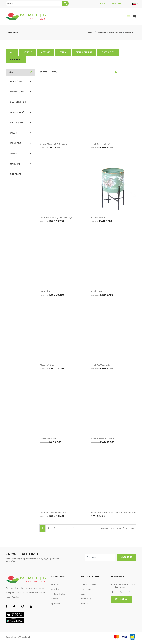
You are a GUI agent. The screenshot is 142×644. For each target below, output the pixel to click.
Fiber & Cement (84, 52)
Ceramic (46, 52)
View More (16, 60)
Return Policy (86, 601)
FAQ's (83, 597)
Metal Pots (131, 33)
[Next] (74, 531)
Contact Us (121, 602)
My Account (55, 587)
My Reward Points (58, 597)
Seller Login (117, 4)
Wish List (54, 601)
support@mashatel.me (123, 595)
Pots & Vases (116, 33)
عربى (128, 4)
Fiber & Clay (108, 52)
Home (91, 33)
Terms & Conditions (88, 587)
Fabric (63, 52)
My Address (55, 606)
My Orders (55, 592)
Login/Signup (106, 4)
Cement (28, 52)
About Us (84, 606)
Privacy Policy (86, 592)
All (12, 52)
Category (101, 33)
